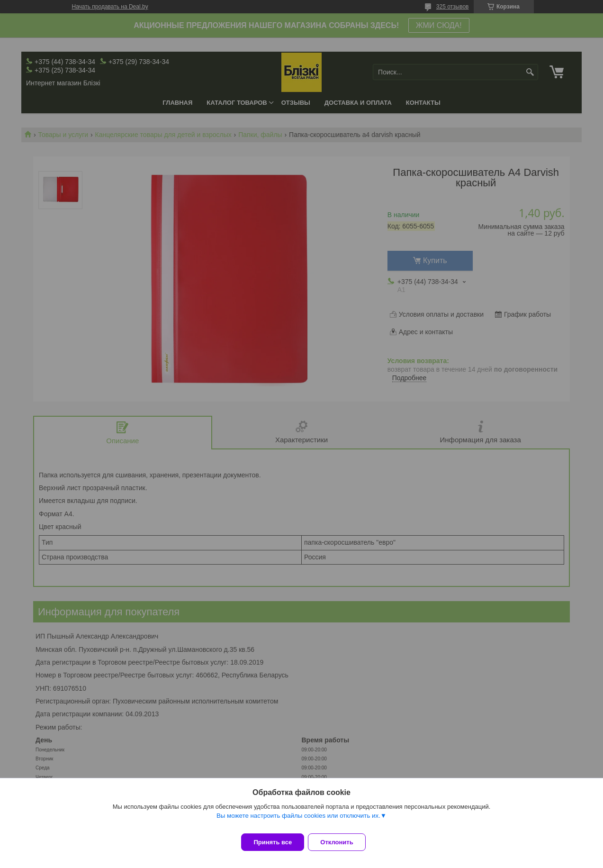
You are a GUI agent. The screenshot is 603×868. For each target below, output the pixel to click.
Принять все (273, 842)
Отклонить (342, 842)
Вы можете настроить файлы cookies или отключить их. (298, 821)
